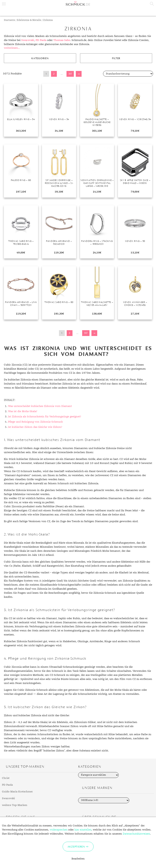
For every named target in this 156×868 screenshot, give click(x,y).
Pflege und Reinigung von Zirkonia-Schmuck (35, 422)
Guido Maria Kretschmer (17, 792)
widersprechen (59, 830)
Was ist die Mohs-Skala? (23, 411)
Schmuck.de (78, 3)
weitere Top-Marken (15, 805)
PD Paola (41, 40)
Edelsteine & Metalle (29, 20)
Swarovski (28, 40)
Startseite (9, 20)
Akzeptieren (76, 847)
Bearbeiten (78, 859)
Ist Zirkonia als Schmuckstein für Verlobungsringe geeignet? (44, 417)
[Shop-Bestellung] (128, 74)
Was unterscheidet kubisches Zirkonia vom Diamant (40, 406)
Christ (6, 778)
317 (70, 74)
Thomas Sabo (62, 40)
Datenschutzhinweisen (136, 834)
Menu (4, 4)
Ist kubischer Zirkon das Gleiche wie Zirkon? (35, 427)
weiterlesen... (12, 48)
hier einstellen (83, 830)
